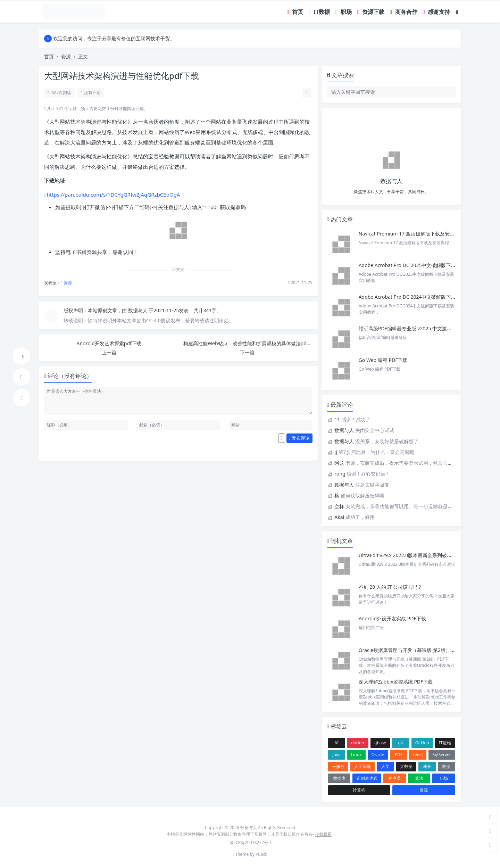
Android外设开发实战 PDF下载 (392, 618)
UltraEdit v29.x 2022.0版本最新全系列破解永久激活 (415, 555)
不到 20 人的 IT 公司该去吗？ (390, 587)
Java (337, 755)
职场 (444, 778)
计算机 (359, 790)
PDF (399, 755)
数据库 (339, 778)
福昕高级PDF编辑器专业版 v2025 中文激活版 (408, 328)
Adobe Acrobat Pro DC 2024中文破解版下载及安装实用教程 (424, 297)
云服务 (338, 766)
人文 (385, 766)
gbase (380, 743)
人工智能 (362, 766)
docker (358, 743)
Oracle (378, 755)
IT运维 (445, 743)
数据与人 (139, 310)
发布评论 (299, 438)
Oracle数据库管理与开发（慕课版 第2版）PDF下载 (414, 650)
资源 (66, 56)
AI (336, 743)
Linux (356, 755)
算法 (419, 778)
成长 (427, 766)
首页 (49, 56)
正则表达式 (367, 778)
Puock (261, 854)
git (401, 743)
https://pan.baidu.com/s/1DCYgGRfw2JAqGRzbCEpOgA (113, 195)
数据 (446, 766)
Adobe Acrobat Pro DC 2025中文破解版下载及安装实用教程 (424, 265)
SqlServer (442, 755)
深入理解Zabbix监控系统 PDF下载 (396, 682)
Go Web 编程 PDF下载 (383, 360)
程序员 (394, 778)
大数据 (406, 766)
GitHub (422, 743)
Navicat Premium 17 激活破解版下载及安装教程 (412, 234)
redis (418, 755)
